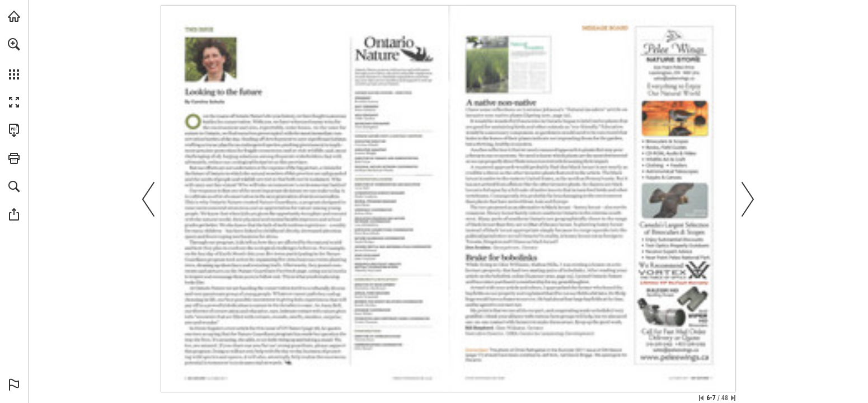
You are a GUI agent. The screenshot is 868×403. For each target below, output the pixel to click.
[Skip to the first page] (701, 398)
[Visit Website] (414, 381)
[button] (14, 44)
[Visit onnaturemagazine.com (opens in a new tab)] (14, 16)
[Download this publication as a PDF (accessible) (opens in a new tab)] (14, 130)
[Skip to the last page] (733, 398)
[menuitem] (14, 59)
